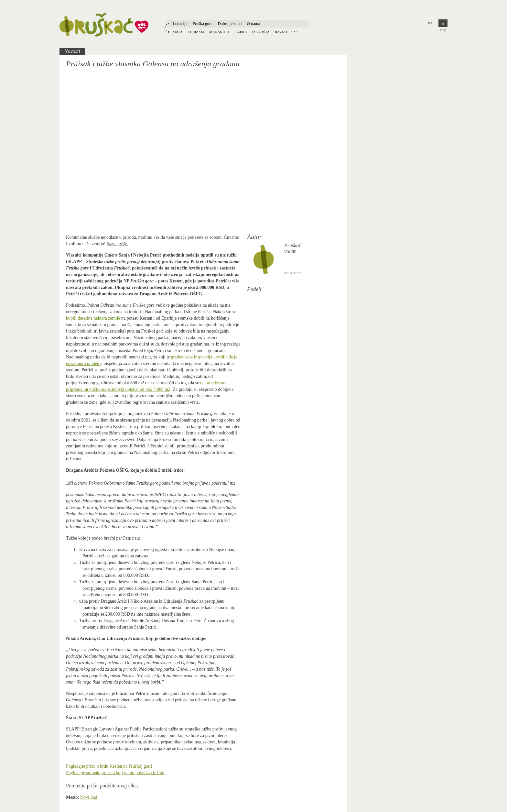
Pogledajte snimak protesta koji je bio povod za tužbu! (115, 773)
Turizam (196, 32)
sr (443, 23)
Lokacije (180, 23)
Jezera (241, 32)
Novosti (72, 51)
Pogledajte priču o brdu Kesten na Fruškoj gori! (109, 766)
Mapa (178, 32)
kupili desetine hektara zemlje (93, 318)
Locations (295, 32)
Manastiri (219, 32)
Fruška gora (202, 23)
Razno (281, 32)
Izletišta (261, 32)
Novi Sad (89, 797)
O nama (254, 23)
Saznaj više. (118, 244)
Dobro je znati (230, 23)
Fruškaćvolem (293, 248)
